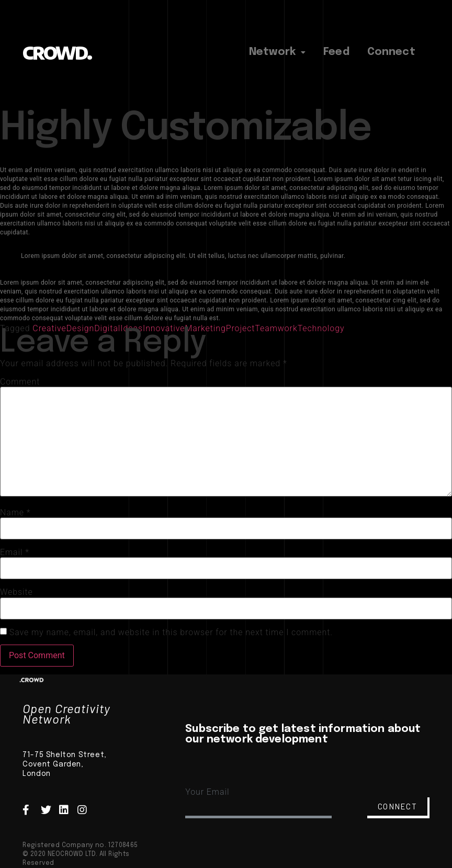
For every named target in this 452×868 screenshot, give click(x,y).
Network (277, 52)
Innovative (164, 328)
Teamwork (276, 328)
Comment (20, 382)
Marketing (205, 328)
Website (16, 592)
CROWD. (57, 53)
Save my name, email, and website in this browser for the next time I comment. (171, 633)
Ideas (132, 328)
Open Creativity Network (66, 713)
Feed (336, 52)
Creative (49, 328)
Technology (321, 328)
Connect (391, 52)
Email (15, 553)
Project (241, 328)
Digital (107, 328)
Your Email (207, 792)
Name (15, 513)
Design (81, 328)
